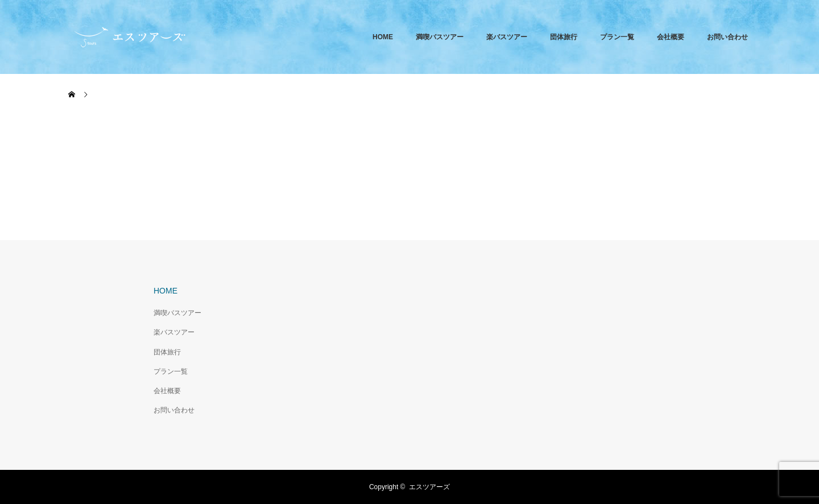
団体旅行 (564, 37)
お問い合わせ (727, 37)
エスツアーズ (429, 487)
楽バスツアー (507, 37)
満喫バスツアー (440, 37)
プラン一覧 (617, 37)
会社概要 (671, 37)
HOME (383, 37)
